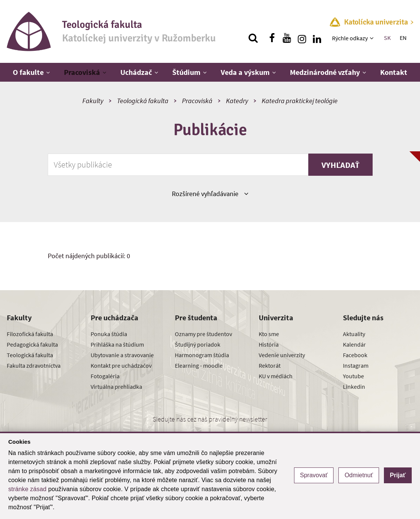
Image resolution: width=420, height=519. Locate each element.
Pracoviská (82, 72)
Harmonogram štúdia (202, 355)
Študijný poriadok (198, 344)
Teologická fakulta (143, 101)
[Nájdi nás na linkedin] (317, 38)
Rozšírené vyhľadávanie (210, 193)
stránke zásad (27, 489)
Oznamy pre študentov (203, 334)
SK (387, 38)
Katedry (237, 101)
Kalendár (354, 344)
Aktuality (354, 334)
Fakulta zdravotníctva (34, 365)
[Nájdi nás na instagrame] (302, 38)
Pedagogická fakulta (32, 344)
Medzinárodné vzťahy (325, 72)
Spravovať (314, 475)
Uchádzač (136, 72)
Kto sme (269, 334)
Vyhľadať (340, 165)
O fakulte (28, 72)
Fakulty (93, 101)
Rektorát (270, 365)
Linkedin (354, 387)
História (269, 344)
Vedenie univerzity (282, 355)
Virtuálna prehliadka (116, 387)
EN (403, 38)
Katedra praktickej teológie (300, 101)
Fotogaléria (105, 376)
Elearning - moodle (199, 365)
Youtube (353, 376)
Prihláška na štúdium (117, 344)
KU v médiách (276, 376)
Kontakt (394, 72)
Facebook (355, 355)
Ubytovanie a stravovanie (122, 355)
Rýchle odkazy (350, 38)
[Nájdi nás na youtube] (287, 38)
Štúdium (186, 72)
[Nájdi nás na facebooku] (272, 38)
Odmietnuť (359, 475)
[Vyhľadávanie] (253, 38)
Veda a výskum (245, 72)
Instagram (356, 365)
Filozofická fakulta (30, 334)
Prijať (398, 475)
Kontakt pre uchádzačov (121, 365)
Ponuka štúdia (109, 334)
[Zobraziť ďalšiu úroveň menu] (372, 38)
